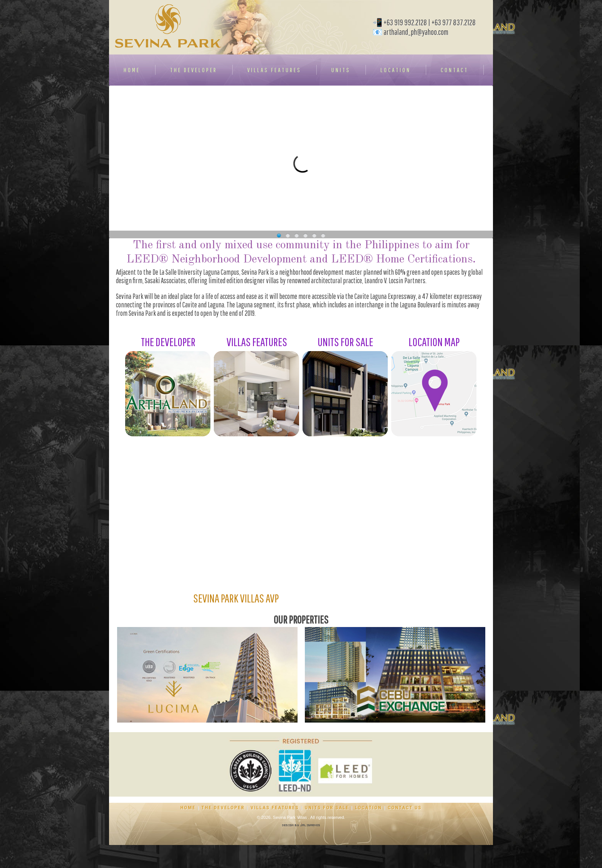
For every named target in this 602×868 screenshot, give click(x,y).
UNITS (341, 70)
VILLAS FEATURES (274, 70)
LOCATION (396, 70)
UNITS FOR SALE (327, 808)
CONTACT (455, 70)
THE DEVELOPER (194, 70)
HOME (132, 70)
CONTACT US (405, 808)
